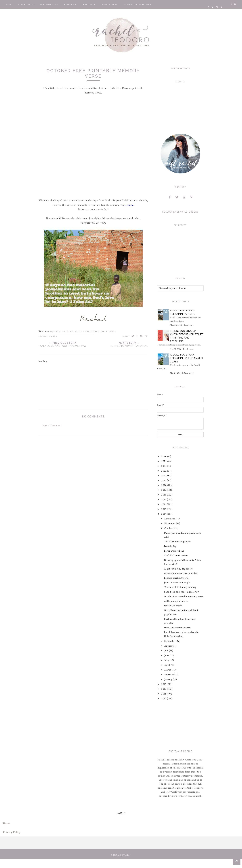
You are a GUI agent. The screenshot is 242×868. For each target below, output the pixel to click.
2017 (164, 500)
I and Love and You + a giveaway (181, 592)
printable (109, 332)
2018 (164, 495)
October (169, 528)
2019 (164, 490)
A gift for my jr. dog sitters (178, 569)
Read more (189, 325)
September (170, 641)
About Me (89, 4)
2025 (164, 461)
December (170, 519)
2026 (164, 456)
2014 (164, 514)
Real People (26, 4)
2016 (164, 504)
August (168, 646)
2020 (164, 485)
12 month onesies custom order (181, 573)
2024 (164, 466)
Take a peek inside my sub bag (180, 587)
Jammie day (170, 546)
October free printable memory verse (184, 596)
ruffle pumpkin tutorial (176, 601)
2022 (164, 476)
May (167, 660)
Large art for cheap (174, 551)
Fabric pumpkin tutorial (177, 578)
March (168, 670)
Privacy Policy (12, 832)
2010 (164, 699)
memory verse (89, 332)
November (170, 524)
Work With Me (110, 4)
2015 (164, 509)
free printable (65, 332)
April (167, 665)
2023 (164, 471)
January (169, 679)
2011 (164, 694)
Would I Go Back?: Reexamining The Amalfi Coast (186, 358)
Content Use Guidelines (137, 4)
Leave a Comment (48, 336)
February (169, 675)
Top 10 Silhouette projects (178, 542)
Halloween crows (173, 606)
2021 (164, 480)
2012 (164, 689)
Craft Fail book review (176, 556)
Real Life (70, 4)
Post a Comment (52, 426)
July (167, 651)
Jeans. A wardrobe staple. (178, 583)
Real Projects (49, 4)
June (167, 655)
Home (9, 4)
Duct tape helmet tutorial (177, 628)
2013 (164, 684)
